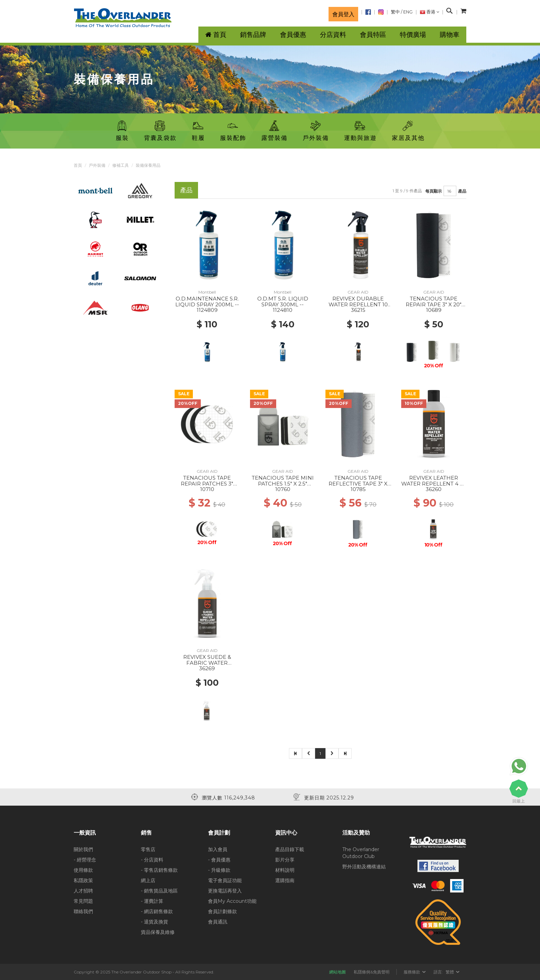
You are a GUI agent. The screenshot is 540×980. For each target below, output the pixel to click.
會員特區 (373, 35)
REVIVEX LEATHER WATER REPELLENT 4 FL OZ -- (434, 483)
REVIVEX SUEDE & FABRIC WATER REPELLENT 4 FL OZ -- (207, 663)
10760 (283, 489)
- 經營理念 (85, 860)
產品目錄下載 (290, 849)
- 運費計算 (152, 901)
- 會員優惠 (219, 860)
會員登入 (343, 14)
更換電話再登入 (225, 891)
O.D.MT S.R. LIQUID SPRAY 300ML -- (283, 302)
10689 (434, 310)
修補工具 (121, 165)
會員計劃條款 (222, 911)
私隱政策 (83, 880)
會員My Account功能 (232, 901)
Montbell (207, 292)
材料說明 (285, 870)
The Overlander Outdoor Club (361, 853)
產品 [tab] (186, 190)
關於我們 (83, 849)
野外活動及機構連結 (364, 867)
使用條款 (83, 870)
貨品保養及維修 (158, 932)
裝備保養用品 (148, 165)
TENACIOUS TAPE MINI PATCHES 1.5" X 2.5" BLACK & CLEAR (283, 483)
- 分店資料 (152, 860)
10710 (207, 489)
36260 (434, 489)
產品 (462, 191)
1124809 (207, 310)
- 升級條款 (219, 870)
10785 (358, 489)
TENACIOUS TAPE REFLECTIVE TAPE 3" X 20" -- (358, 483)
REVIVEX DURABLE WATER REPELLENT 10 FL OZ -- (358, 304)
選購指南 (285, 880)
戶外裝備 (97, 165)
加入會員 (218, 849)
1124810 (283, 310)
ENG (408, 12)
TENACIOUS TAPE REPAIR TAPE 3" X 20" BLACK (434, 304)
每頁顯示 (434, 191)
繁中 (395, 12)
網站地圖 (337, 972)
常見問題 (83, 901)
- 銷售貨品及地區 (159, 891)
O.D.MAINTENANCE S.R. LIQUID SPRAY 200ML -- (207, 302)
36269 (207, 668)
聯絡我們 (83, 911)
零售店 (148, 849)
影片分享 (285, 860)
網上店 (148, 880)
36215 (358, 310)
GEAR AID (358, 292)
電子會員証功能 (225, 880)
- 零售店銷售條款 (159, 870)
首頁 (78, 165)
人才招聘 (83, 891)
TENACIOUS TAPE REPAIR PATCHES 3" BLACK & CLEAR (207, 483)
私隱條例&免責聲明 (372, 972)
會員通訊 (218, 922)
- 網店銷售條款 (157, 911)
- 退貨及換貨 (154, 922)
